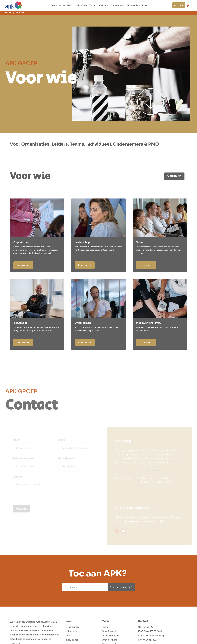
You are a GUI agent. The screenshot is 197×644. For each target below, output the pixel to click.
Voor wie (20, 13)
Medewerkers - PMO (137, 5)
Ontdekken (174, 176)
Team (92, 5)
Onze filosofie (109, 631)
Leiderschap (81, 5)
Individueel (103, 5)
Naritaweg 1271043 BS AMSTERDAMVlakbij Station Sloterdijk (151, 631)
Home (54, 5)
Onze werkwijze (110, 636)
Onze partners (109, 640)
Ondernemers (118, 5)
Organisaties (66, 5)
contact (179, 5)
